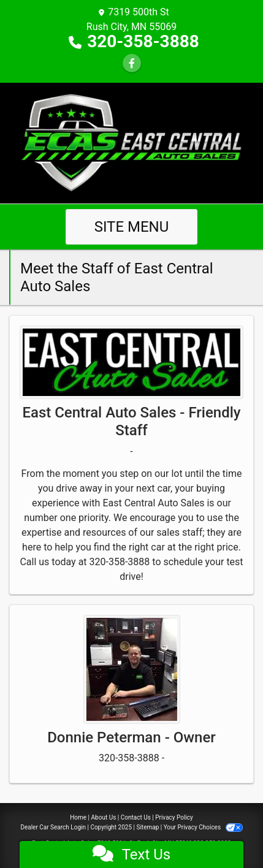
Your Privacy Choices (203, 827)
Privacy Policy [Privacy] (174, 817)
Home (78, 817)
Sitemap (147, 827)
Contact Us (136, 817)
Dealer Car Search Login (53, 827)
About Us (104, 817)
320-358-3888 (143, 41)
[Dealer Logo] (131, 143)
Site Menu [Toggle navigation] (132, 227)
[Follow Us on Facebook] (132, 63)
